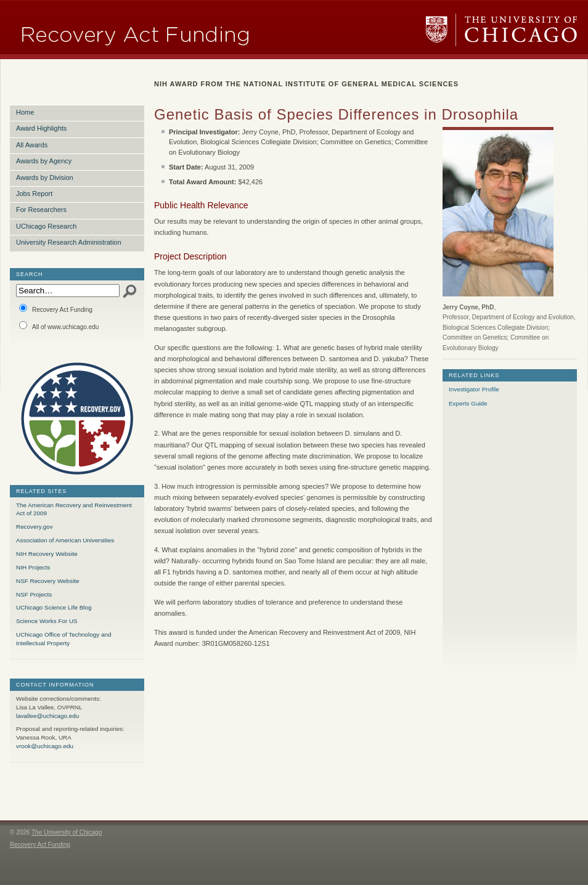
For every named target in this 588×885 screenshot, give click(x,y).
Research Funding (177, 30)
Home (25, 112)
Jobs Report (34, 194)
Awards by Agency (44, 161)
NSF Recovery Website (47, 581)
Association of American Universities (65, 540)
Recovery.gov (35, 527)
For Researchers (41, 210)
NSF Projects (34, 594)
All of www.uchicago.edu (59, 326)
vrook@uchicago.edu (45, 746)
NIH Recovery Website (47, 554)
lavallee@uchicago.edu (47, 716)
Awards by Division (45, 177)
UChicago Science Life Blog (54, 607)
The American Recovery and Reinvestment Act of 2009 (74, 509)
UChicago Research (46, 226)
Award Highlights (41, 128)
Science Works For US (47, 621)
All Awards (32, 145)
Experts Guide (468, 403)
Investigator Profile (474, 389)
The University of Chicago (502, 30)
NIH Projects (33, 567)
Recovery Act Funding (56, 308)
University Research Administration (69, 242)
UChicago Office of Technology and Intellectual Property (63, 639)
